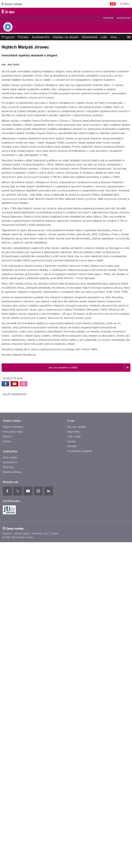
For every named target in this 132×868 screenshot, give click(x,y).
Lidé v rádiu (74, 678)
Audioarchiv (123, 18)
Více (115, 37)
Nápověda (73, 673)
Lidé (104, 37)
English (55, 775)
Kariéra (72, 683)
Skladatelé (90, 37)
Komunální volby (13, 673)
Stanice (7, 678)
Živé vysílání (10, 699)
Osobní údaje (22, 775)
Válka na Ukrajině (13, 668)
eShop (7, 683)
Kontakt (72, 687)
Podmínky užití (40, 775)
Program (108, 18)
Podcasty (9, 708)
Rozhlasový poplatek (80, 692)
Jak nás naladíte (77, 668)
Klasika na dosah (66, 37)
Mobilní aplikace (12, 713)
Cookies (7, 775)
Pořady (23, 37)
